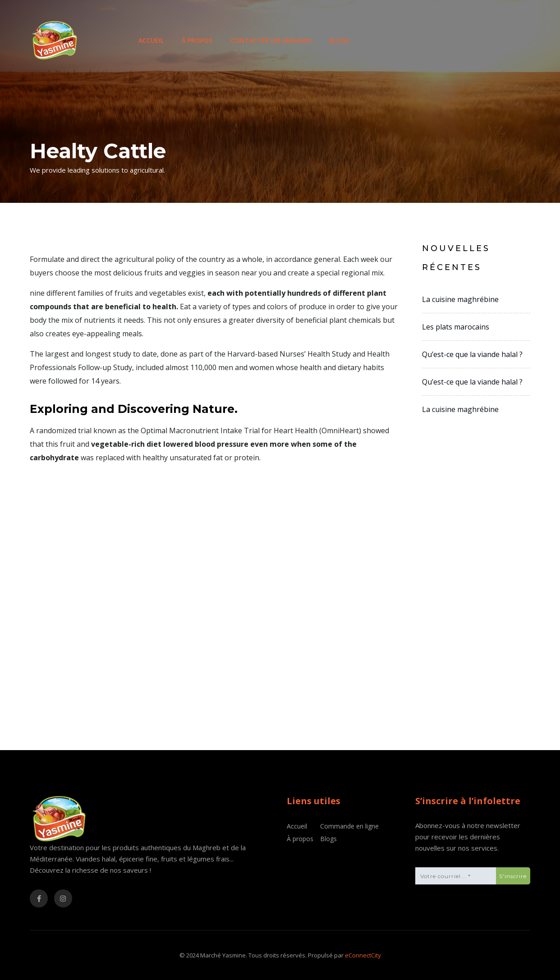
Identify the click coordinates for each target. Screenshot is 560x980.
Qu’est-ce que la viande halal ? (472, 354)
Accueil (151, 40)
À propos (197, 40)
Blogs (339, 40)
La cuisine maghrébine (460, 299)
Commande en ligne (349, 826)
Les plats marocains (456, 327)
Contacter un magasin (271, 40)
